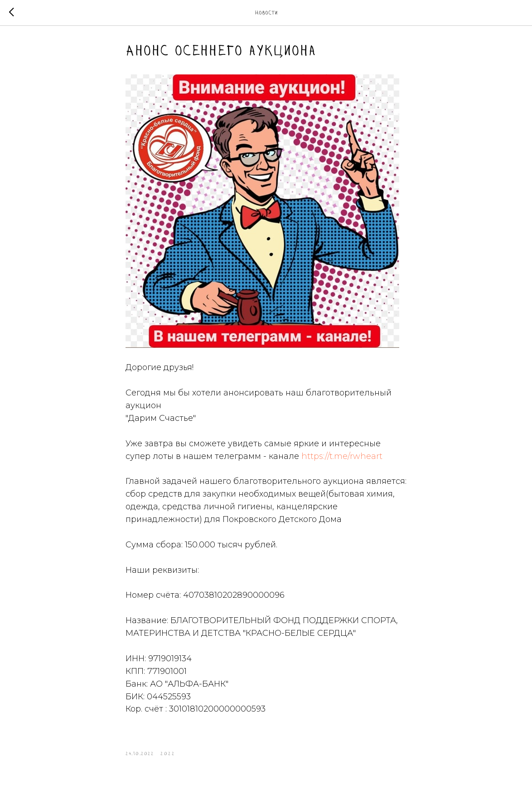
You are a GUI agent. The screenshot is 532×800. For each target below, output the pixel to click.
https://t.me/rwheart (342, 456)
